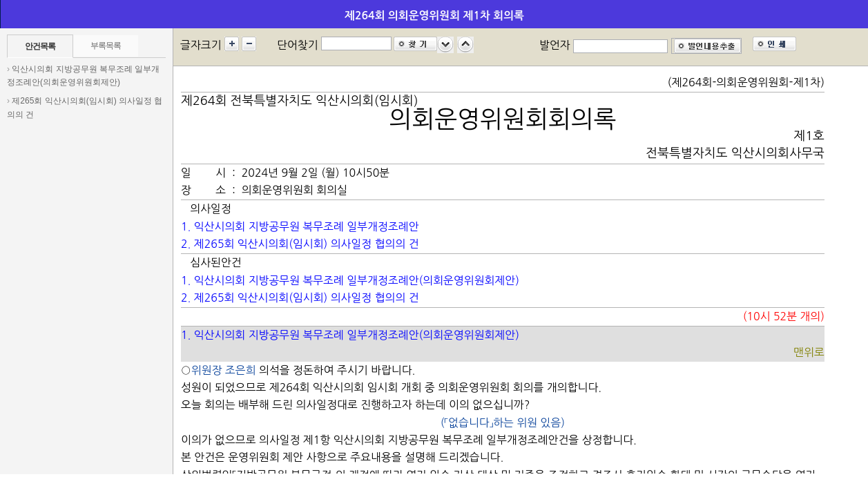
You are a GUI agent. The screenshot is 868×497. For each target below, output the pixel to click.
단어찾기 (298, 45)
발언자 (555, 45)
